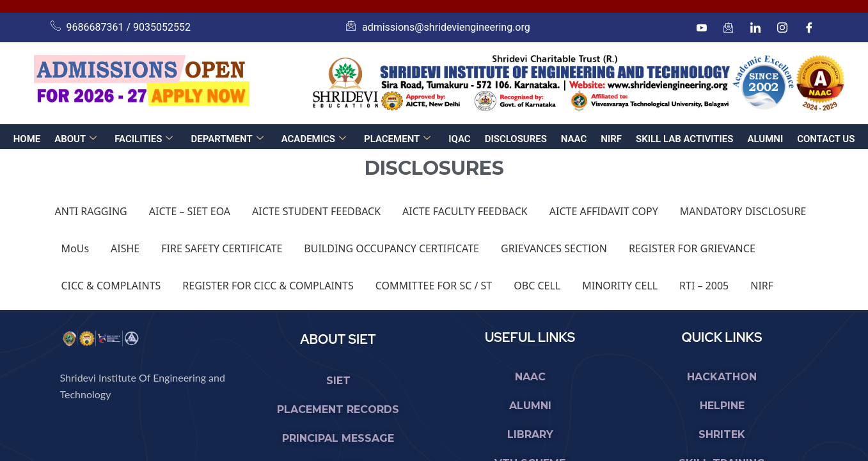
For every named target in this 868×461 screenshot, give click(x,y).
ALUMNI (765, 139)
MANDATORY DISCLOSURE (743, 211)
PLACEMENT (397, 139)
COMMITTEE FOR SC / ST (434, 286)
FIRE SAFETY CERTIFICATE (222, 248)
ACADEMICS (314, 139)
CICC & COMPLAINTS (111, 286)
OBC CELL (537, 286)
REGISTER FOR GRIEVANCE (692, 248)
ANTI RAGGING (91, 211)
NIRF (611, 139)
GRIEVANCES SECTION (554, 248)
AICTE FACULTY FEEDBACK (465, 211)
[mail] (729, 28)
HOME (27, 139)
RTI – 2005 (704, 286)
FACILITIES (144, 139)
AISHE (125, 248)
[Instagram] (782, 28)
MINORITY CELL (620, 286)
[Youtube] (702, 28)
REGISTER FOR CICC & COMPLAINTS (268, 286)
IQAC (459, 139)
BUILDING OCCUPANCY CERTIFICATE (391, 248)
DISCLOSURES (516, 139)
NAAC (574, 139)
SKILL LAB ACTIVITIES (684, 139)
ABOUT (75, 139)
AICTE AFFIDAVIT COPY (604, 211)
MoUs (75, 248)
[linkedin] (755, 28)
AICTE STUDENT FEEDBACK (316, 211)
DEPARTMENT (227, 139)
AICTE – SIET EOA (190, 211)
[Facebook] (809, 28)
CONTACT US (826, 139)
